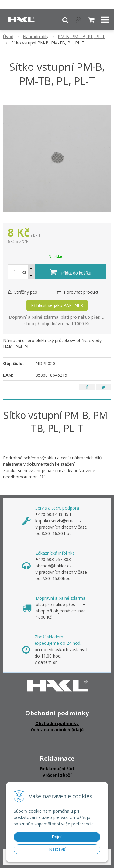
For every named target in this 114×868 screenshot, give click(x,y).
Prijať (57, 837)
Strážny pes (22, 292)
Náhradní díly (36, 36)
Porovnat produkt (78, 292)
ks (24, 272)
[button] (65, 20)
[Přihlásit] (79, 20)
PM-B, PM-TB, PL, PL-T (81, 36)
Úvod (8, 36)
